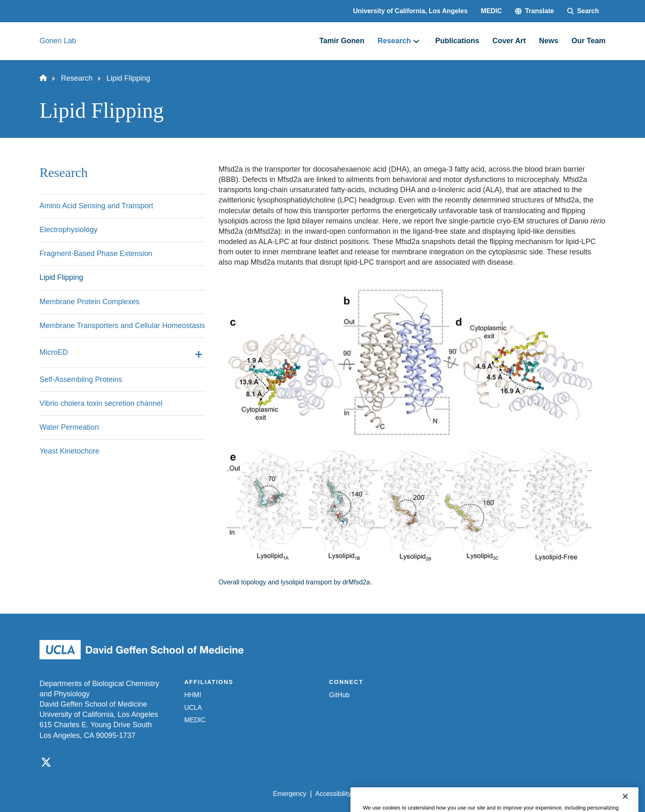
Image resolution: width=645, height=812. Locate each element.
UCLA (193, 708)
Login (528, 794)
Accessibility (333, 794)
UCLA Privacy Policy (390, 794)
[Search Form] (583, 11)
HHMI (193, 695)
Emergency (290, 794)
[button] (534, 11)
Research (77, 78)
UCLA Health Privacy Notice (470, 794)
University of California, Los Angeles (410, 11)
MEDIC (492, 11)
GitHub (339, 695)
